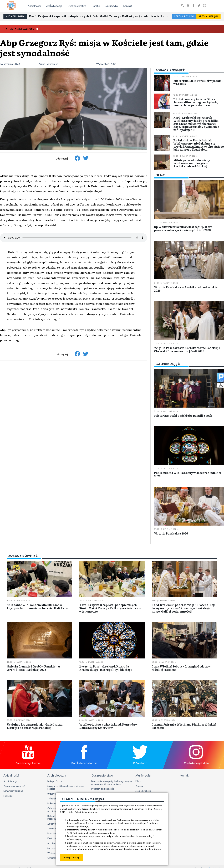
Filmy (138, 781)
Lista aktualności (22, 29)
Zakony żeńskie (55, 829)
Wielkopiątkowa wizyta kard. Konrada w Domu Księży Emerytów (108, 726)
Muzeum (52, 848)
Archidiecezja (54, 6)
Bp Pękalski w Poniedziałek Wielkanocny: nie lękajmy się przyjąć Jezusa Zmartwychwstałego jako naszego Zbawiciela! (199, 145)
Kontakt (127, 6)
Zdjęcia (139, 786)
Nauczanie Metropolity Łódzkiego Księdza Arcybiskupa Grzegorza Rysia (112, 783)
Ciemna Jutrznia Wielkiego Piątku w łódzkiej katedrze (184, 726)
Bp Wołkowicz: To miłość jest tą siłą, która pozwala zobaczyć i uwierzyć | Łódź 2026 (183, 228)
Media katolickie (143, 791)
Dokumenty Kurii (55, 803)
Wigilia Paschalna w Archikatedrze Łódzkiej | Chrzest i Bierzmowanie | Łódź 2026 (187, 349)
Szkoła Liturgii (184, 16)
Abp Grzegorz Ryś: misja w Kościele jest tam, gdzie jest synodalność (104, 47)
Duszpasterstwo (77, 6)
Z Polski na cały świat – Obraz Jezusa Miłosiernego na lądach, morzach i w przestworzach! (196, 102)
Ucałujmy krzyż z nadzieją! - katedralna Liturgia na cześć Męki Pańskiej (35, 726)
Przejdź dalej (72, 858)
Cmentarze (53, 858)
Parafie (96, 6)
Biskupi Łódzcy (55, 781)
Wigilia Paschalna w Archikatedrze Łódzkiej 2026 (186, 289)
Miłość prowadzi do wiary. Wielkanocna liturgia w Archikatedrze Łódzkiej (192, 163)
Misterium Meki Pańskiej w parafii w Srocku (198, 82)
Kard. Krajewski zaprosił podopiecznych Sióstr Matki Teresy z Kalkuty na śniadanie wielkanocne (101, 16)
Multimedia (112, 6)
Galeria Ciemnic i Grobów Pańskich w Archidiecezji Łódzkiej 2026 (34, 668)
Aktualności (34, 6)
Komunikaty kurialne (13, 791)
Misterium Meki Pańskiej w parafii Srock (183, 415)
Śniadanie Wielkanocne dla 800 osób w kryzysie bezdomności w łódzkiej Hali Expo (37, 606)
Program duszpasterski (103, 789)
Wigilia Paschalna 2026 (171, 533)
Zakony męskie (55, 824)
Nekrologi (8, 796)
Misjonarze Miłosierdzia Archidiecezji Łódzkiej (66, 787)
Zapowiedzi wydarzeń (14, 786)
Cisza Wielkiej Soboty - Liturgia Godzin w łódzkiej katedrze (181, 668)
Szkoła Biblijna (208, 16)
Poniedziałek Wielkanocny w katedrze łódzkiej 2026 (187, 474)
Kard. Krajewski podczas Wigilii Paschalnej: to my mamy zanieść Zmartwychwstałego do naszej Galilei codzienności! (183, 608)
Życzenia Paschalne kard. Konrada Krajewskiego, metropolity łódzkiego (106, 668)
